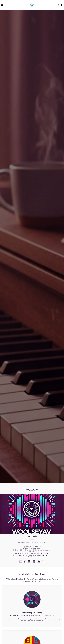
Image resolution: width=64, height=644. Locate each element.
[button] (2, 5)
